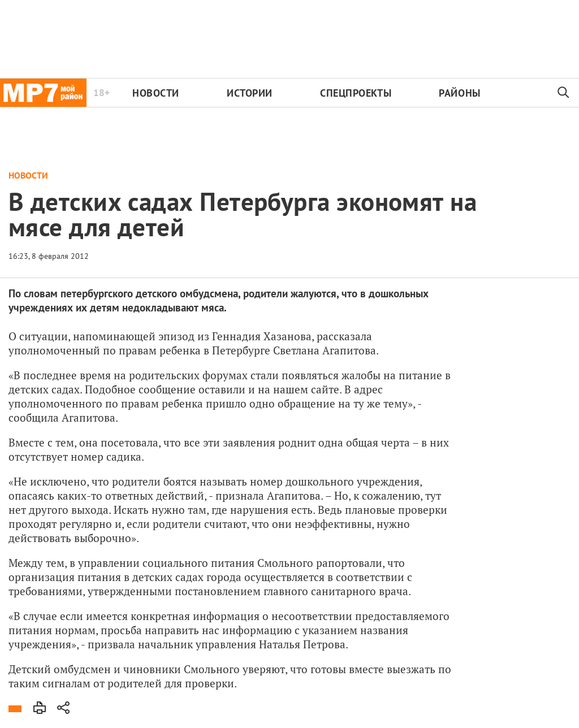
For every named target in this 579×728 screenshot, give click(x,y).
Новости (156, 93)
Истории (250, 93)
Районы (459, 93)
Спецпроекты (356, 93)
